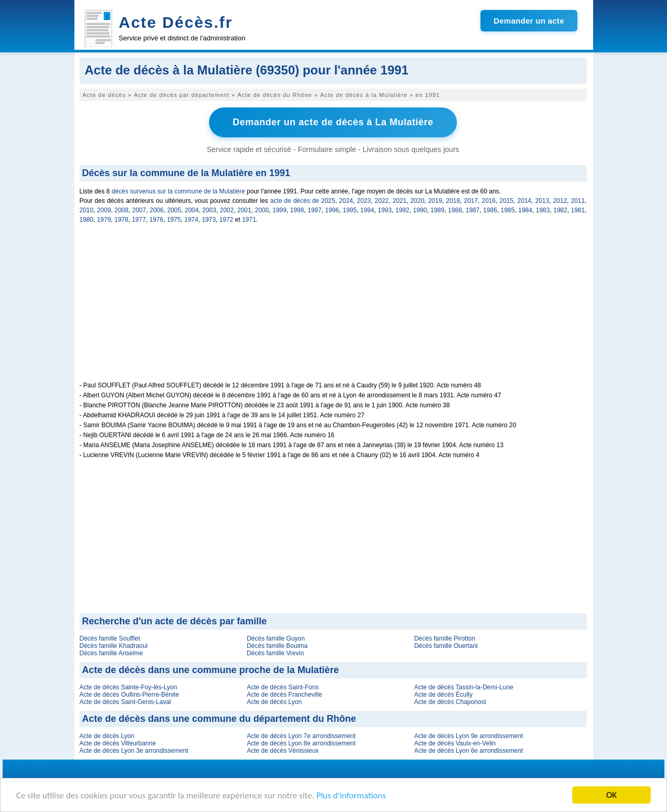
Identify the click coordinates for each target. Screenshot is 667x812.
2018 (453, 201)
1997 (315, 210)
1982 (560, 210)
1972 (227, 220)
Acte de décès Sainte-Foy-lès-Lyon (128, 687)
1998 (297, 210)
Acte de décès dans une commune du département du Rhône (219, 719)
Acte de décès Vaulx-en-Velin (455, 743)
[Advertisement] (333, 308)
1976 (156, 220)
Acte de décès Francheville (285, 695)
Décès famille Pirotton (445, 638)
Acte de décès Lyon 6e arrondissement (468, 751)
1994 (368, 210)
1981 (578, 210)
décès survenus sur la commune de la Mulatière (178, 191)
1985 (508, 210)
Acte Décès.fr (176, 22)
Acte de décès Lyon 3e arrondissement (134, 751)
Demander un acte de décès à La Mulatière (333, 122)
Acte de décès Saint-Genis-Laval (125, 702)
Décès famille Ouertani (446, 646)
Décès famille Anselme (111, 653)
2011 (578, 201)
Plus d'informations (351, 797)
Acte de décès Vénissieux (283, 751)
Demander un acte (529, 21)
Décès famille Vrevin (275, 653)
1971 (249, 220)
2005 (174, 210)
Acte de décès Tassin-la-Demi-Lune (463, 687)
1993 (385, 210)
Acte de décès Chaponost (450, 702)
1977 (139, 220)
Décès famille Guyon (276, 638)
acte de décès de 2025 (303, 201)
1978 (121, 220)
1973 (209, 220)
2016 (489, 201)
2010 (87, 210)
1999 (280, 210)
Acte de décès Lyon (274, 702)
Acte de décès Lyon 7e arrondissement (301, 736)
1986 (490, 210)
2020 (417, 201)
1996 (332, 210)
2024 (346, 201)
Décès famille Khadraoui (114, 646)
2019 (435, 201)
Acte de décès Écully (443, 695)
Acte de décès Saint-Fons (283, 687)
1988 (455, 210)
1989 (438, 210)
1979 (104, 220)
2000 (262, 210)
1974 (192, 220)
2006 (157, 210)
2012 (560, 201)
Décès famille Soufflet (110, 638)
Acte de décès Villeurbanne (118, 743)
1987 (473, 210)
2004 (192, 210)
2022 (382, 201)
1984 (525, 210)
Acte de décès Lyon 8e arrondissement (301, 743)
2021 (400, 201)
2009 (104, 210)
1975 (174, 220)
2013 (542, 201)
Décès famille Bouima (277, 646)
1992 (403, 210)
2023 (364, 201)
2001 (244, 210)
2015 (506, 201)
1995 (350, 210)
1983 (543, 210)
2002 (227, 210)
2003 (209, 210)
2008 (122, 210)
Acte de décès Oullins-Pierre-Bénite (129, 695)
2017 (471, 201)
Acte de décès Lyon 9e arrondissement (468, 736)
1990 (420, 210)
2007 (139, 210)
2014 (524, 201)
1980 (87, 220)
